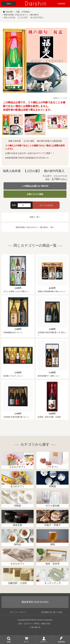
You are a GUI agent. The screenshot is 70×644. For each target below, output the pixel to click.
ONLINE (9, 12)
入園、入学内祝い (23, 12)
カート (26, 642)
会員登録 (61, 642)
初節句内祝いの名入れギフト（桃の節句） (22, 15)
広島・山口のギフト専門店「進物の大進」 (35, 624)
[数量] (24, 205)
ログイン (44, 642)
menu (9, 4)
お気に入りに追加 (35, 194)
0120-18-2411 (41, 602)
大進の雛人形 (35, 627)
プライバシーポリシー (18, 612)
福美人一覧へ (35, 217)
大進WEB (61, 4)
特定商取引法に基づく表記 (52, 612)
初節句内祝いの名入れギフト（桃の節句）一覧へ (35, 227)
